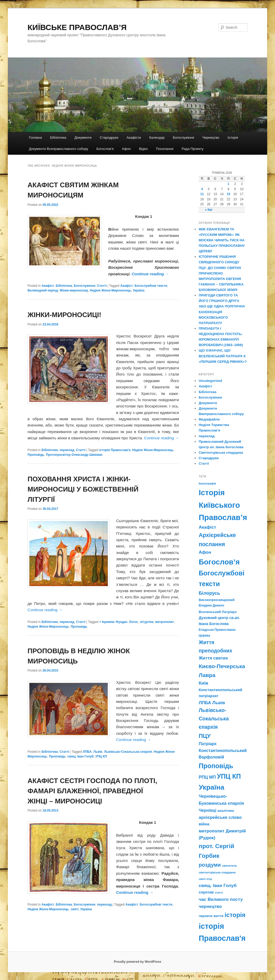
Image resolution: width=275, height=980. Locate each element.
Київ (203, 683)
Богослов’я (105, 149)
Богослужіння (184, 138)
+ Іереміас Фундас (113, 622)
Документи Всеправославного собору (59, 149)
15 (228, 194)
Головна (35, 138)
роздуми (210, 865)
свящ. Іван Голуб (81, 756)
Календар (157, 138)
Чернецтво (211, 138)
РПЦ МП (207, 777)
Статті (102, 286)
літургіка (147, 622)
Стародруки (109, 138)
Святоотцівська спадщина (221, 453)
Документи (83, 138)
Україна (139, 290)
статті (219, 892)
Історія (233, 138)
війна (204, 824)
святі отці (205, 879)
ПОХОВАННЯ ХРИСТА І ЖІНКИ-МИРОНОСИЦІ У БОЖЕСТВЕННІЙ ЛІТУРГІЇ (83, 489)
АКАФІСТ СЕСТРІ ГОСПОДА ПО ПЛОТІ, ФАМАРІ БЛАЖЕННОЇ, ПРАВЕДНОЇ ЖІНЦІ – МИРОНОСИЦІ (92, 791)
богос (134, 622)
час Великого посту (221, 899)
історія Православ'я (115, 450)
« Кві (209, 210)
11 (202, 194)
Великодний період (43, 290)
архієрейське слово (220, 817)
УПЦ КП (101, 756)
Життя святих (213, 658)
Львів (98, 752)
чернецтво (210, 906)
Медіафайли (209, 419)
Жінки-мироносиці (74, 290)
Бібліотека (58, 138)
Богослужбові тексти (151, 286)
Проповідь (36, 455)
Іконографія (207, 483)
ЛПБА (87, 752)
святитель (229, 866)
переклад (67, 450)
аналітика (226, 811)
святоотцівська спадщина (217, 872)
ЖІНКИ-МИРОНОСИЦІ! (64, 315)
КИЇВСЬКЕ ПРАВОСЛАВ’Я (77, 27)
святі (75, 909)
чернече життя (211, 916)
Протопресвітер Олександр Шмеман (74, 455)
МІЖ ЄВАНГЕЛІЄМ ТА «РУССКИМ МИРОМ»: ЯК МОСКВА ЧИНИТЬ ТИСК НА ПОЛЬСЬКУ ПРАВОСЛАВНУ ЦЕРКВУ (222, 240)
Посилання (165, 149)
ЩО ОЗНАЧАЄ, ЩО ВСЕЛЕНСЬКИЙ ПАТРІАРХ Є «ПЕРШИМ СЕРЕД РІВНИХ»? (223, 356)
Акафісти (134, 138)
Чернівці (207, 810)
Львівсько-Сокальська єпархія (128, 752)
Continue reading (150, 274)
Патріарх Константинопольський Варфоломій (223, 750)
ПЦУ (204, 736)
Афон (126, 149)
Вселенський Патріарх (218, 612)
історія (235, 915)
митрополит (165, 622)
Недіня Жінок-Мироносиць (110, 290)
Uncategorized (210, 381)
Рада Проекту (192, 149)
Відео (143, 149)
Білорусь (209, 593)
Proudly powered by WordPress (137, 962)
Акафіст (48, 286)
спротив (206, 892)
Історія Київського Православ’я (223, 505)
